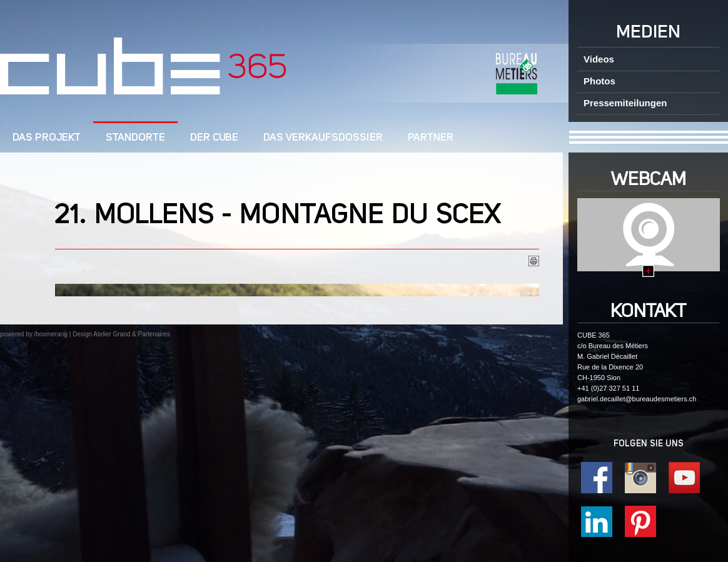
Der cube (214, 138)
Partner (431, 138)
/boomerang (50, 334)
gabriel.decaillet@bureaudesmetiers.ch (637, 399)
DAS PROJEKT (47, 138)
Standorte (135, 138)
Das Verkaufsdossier (323, 138)
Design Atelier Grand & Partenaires (121, 334)
